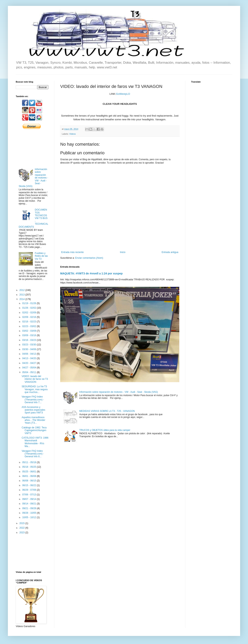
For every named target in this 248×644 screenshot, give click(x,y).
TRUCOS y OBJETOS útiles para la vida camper (105, 430)
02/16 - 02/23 (30, 322)
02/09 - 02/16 (30, 317)
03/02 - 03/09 (30, 331)
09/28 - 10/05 (30, 513)
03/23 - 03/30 (30, 345)
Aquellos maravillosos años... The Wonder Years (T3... (33, 420)
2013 (22, 295)
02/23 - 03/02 (30, 326)
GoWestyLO (123, 94)
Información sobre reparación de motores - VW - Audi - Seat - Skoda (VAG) (119, 392)
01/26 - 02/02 (30, 308)
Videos (73, 134)
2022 (22, 528)
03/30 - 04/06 (30, 349)
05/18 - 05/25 (30, 467)
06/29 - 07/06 (30, 490)
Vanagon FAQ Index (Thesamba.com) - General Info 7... (33, 400)
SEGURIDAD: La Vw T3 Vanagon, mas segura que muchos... (35, 389)
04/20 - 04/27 (30, 363)
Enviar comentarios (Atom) (89, 258)
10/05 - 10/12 (30, 517)
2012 (22, 290)
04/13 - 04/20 (30, 358)
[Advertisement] (32, 148)
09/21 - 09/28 (30, 508)
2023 (22, 533)
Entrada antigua (170, 252)
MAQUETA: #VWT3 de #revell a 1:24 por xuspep (91, 273)
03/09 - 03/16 (30, 335)
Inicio (123, 252)
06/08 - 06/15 (30, 481)
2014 (22, 299)
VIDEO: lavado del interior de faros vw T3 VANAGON (35, 379)
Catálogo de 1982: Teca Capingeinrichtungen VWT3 (34, 430)
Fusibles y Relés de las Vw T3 (41, 256)
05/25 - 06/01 (30, 472)
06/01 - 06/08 (30, 476)
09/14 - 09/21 (30, 504)
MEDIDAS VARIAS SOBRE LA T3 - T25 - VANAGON (107, 411)
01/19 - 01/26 (30, 303)
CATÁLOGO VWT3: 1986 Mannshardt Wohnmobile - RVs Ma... (35, 442)
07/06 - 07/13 (30, 495)
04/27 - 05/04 (30, 368)
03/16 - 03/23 (30, 340)
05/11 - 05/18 (30, 462)
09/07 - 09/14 (30, 499)
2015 (22, 523)
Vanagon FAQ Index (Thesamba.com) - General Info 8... (33, 454)
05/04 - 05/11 (30, 372)
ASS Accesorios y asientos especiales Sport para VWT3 (33, 410)
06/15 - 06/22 (30, 485)
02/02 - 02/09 (30, 313)
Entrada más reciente (72, 252)
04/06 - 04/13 (30, 354)
